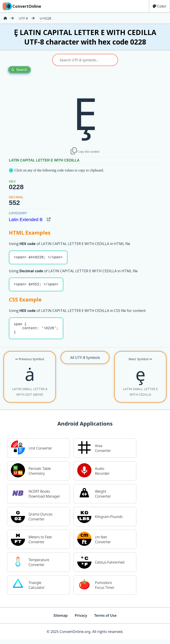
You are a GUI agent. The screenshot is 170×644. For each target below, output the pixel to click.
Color (159, 6)
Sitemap (60, 620)
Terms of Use (105, 620)
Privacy (81, 620)
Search (19, 70)
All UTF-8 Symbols (85, 362)
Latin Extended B (26, 220)
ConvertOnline (21, 6)
